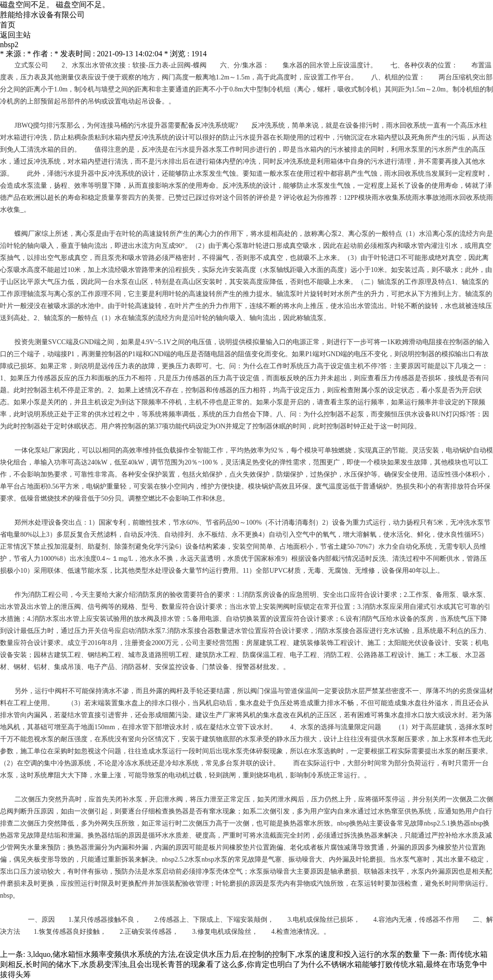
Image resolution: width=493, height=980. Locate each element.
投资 (21, 342)
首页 (8, 25)
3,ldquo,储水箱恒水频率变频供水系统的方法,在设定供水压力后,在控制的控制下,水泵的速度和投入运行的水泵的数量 (223, 954)
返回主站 (15, 35)
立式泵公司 (31, 65)
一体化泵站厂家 (38, 450)
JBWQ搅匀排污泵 (40, 125)
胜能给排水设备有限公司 (42, 15)
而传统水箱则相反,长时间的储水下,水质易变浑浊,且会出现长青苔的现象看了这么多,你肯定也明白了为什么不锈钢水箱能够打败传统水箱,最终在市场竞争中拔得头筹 (244, 964)
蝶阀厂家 (28, 234)
